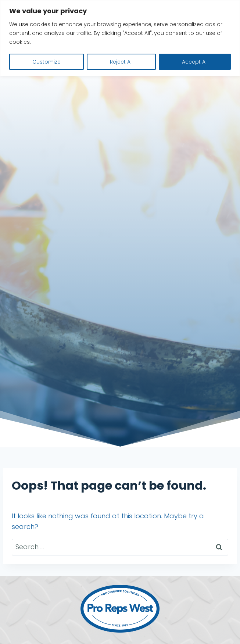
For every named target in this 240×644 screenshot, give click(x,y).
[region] (120, 38)
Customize (46, 62)
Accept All (195, 62)
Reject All (121, 62)
